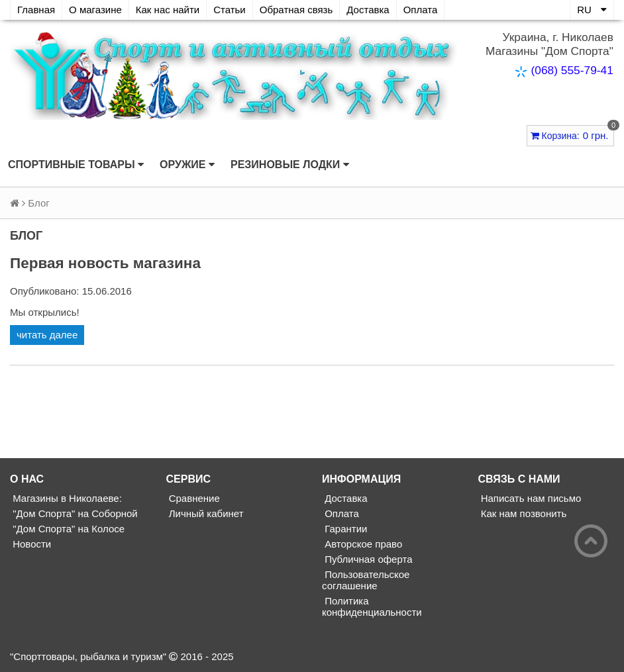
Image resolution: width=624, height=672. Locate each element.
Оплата (421, 10)
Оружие (187, 165)
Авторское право (362, 544)
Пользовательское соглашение (366, 580)
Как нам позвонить (523, 513)
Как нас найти (168, 10)
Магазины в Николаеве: (66, 498)
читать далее (47, 335)
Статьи (230, 10)
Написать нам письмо (530, 498)
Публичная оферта (367, 559)
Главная (36, 10)
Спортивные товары (76, 165)
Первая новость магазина (105, 263)
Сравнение (193, 498)
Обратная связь (296, 10)
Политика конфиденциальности (372, 606)
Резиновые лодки (290, 165)
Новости (30, 544)
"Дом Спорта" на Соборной (74, 513)
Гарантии (344, 529)
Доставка (368, 10)
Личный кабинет (205, 513)
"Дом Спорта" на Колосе (67, 529)
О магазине (95, 10)
